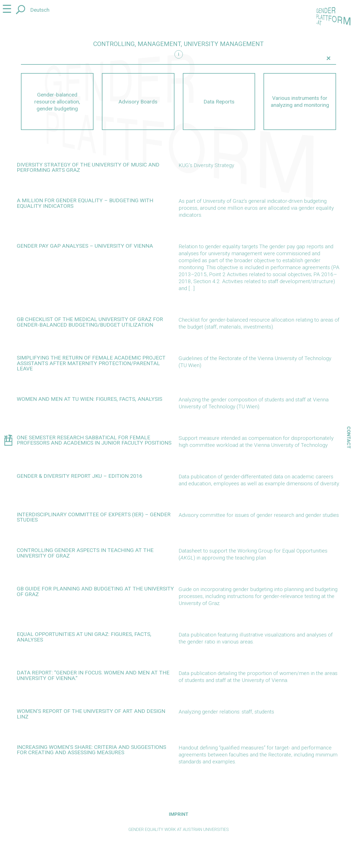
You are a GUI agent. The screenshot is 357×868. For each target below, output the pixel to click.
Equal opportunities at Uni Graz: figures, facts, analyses (84, 637)
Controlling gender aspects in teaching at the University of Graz (85, 553)
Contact (349, 438)
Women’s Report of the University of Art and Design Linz (91, 714)
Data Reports (219, 102)
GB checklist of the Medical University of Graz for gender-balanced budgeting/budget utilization (90, 322)
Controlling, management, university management (178, 44)
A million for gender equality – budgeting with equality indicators (85, 203)
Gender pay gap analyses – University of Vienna (85, 246)
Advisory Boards (138, 102)
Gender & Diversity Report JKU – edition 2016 (80, 476)
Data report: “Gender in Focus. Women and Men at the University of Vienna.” (93, 675)
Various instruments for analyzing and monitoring (300, 102)
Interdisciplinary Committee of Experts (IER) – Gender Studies (94, 517)
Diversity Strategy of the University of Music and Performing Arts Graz (88, 167)
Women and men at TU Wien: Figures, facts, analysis (89, 399)
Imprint (179, 814)
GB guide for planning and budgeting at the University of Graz (95, 591)
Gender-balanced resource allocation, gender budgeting (57, 102)
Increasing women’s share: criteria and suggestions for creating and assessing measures (91, 750)
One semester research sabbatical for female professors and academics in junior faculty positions (94, 440)
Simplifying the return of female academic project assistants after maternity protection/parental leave (91, 363)
